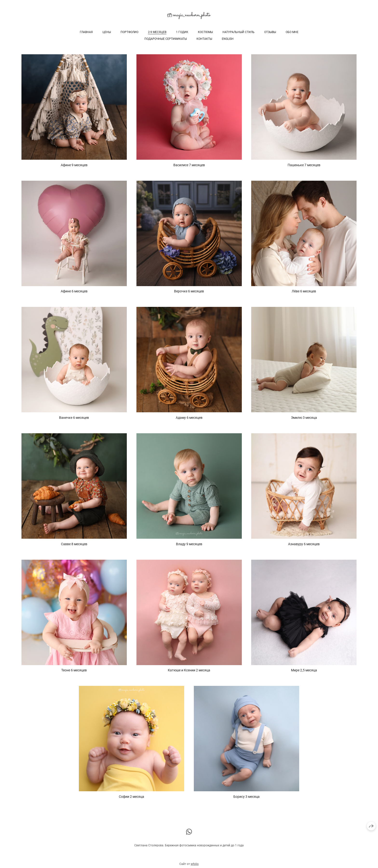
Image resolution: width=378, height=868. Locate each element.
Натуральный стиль (239, 32)
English (228, 39)
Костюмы (205, 32)
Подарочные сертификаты (166, 39)
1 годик (182, 32)
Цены (107, 32)
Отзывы (270, 32)
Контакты (204, 39)
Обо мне (292, 32)
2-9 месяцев (157, 32)
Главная (86, 32)
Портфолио (129, 32)
